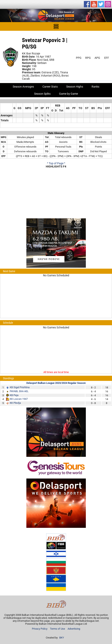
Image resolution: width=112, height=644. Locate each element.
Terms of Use (57, 629)
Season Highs (75, 87)
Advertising (74, 629)
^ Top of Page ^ (56, 163)
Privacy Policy (40, 629)
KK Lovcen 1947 (19, 399)
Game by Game (68, 94)
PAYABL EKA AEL (19, 391)
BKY (62, 638)
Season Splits (42, 94)
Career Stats (50, 87)
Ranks (95, 87)
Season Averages (23, 87)
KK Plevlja (15, 403)
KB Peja (14, 395)
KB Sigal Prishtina (20, 387)
